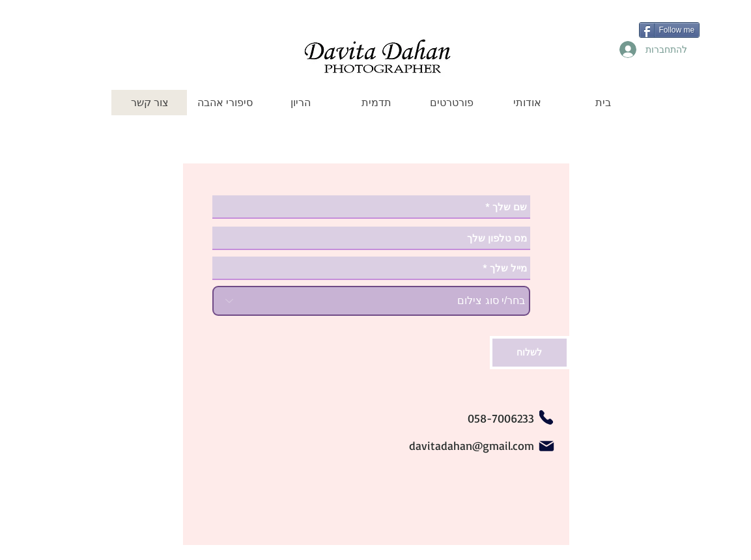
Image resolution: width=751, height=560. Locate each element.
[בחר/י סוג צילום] (371, 301)
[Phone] (546, 417)
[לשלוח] (530, 353)
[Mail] (546, 446)
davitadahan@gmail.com (472, 445)
